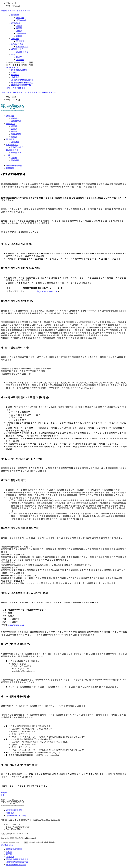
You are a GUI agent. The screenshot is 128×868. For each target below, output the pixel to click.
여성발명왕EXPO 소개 (16, 815)
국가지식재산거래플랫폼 (22, 83)
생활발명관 (21, 33)
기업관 (19, 26)
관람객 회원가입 (8, 10)
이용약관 (10, 168)
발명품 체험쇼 (17, 49)
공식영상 (15, 39)
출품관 (19, 28)
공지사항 (20, 60)
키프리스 (15, 75)
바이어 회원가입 (23, 10)
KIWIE (14, 72)
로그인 (23, 92)
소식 (13, 54)
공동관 (19, 31)
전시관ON (15, 23)
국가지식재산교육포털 (21, 85)
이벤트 (19, 57)
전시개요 (15, 15)
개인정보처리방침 (14, 165)
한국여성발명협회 (19, 70)
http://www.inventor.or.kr (47, 291)
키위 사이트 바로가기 (15, 88)
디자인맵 (15, 77)
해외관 (19, 36)
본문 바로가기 (0, 0)
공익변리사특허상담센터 (22, 80)
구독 (31, 62)
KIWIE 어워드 (17, 44)
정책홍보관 (21, 20)
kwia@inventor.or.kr (16, 625)
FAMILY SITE (12, 67)
